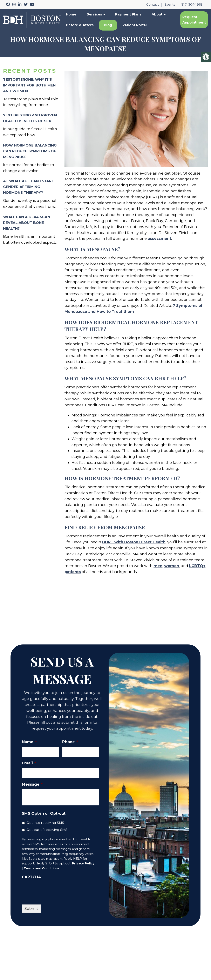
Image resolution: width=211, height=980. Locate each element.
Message (32, 784)
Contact (153, 4)
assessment (159, 239)
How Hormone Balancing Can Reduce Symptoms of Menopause (30, 151)
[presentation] (53, 890)
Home (71, 14)
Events (170, 4)
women (172, 566)
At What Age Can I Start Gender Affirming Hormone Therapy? (29, 187)
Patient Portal (135, 25)
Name (29, 742)
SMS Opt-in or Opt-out (44, 813)
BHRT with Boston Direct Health (134, 542)
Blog (108, 25)
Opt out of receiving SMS (47, 830)
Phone (70, 742)
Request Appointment (194, 20)
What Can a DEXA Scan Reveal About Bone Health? (27, 223)
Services (94, 14)
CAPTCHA (31, 877)
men (158, 566)
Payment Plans (128, 14)
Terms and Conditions (42, 868)
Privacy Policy (83, 863)
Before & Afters (80, 25)
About (157, 14)
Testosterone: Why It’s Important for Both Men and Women (29, 85)
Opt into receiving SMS (45, 823)
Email (29, 763)
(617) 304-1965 (192, 4)
